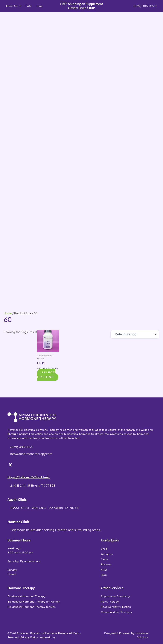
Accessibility (48, 637)
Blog (40, 6)
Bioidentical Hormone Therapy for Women (34, 602)
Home (8, 314)
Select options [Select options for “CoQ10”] (46, 375)
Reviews (106, 564)
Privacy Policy (29, 637)
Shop (104, 549)
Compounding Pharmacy (116, 612)
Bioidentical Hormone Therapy (26, 596)
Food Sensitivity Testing (116, 607)
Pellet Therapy (110, 602)
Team (104, 559)
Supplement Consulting (115, 596)
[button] (21, 6)
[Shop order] (135, 335)
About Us (12, 6)
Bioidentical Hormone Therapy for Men (32, 607)
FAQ (29, 6)
